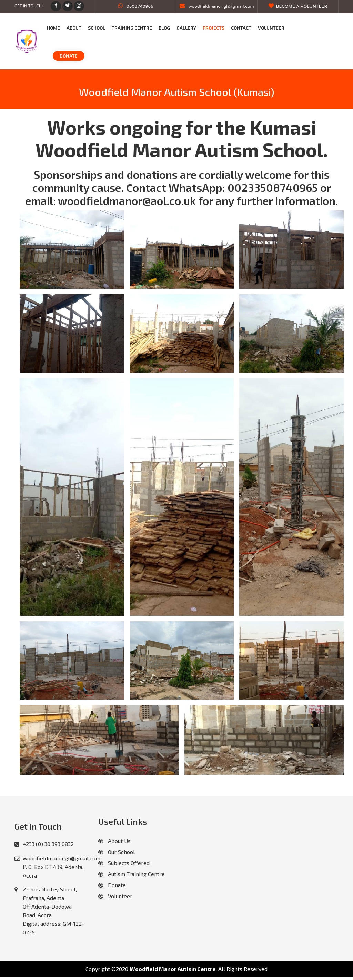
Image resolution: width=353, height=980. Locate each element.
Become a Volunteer (298, 7)
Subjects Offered (124, 863)
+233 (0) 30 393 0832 (48, 844)
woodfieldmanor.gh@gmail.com (217, 7)
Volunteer (115, 896)
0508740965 (136, 7)
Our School (117, 852)
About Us (114, 841)
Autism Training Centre (132, 874)
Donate (112, 885)
